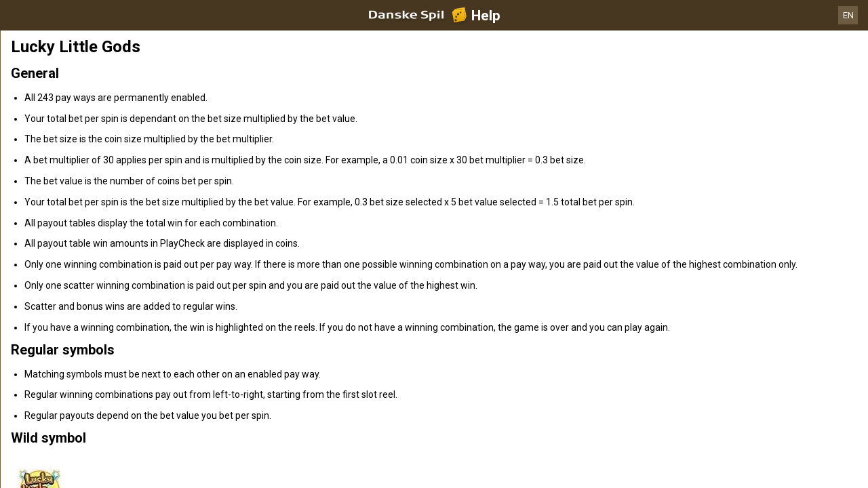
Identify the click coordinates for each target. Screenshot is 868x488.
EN (848, 15)
